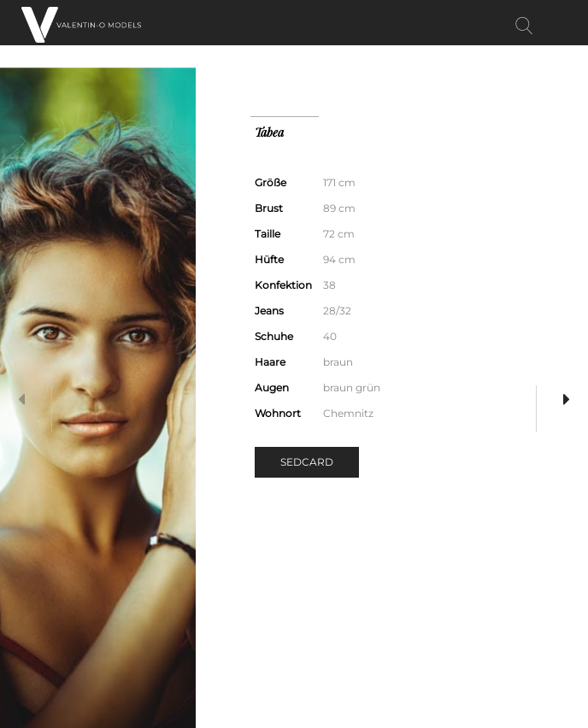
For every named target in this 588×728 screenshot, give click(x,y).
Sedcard (307, 462)
